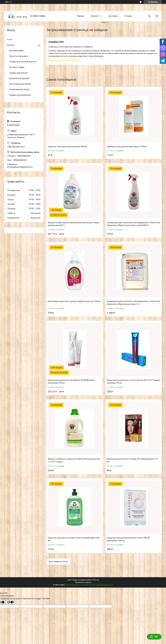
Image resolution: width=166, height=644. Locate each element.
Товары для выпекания (20, 95)
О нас (10, 39)
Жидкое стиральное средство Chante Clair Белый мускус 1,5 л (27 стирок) (74, 460)
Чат (154, 637)
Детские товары (17, 67)
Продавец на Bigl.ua (83, 582)
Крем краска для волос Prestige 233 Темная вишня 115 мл (132, 460)
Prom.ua (96, 580)
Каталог (95, 16)
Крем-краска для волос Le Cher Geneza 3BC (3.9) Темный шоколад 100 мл (133, 382)
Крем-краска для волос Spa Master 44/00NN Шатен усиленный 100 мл (71, 382)
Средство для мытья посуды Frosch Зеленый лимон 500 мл (74, 539)
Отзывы (128, 16)
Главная (81, 16)
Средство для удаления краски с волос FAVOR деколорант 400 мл (128, 539)
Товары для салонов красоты (23, 62)
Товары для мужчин (18, 73)
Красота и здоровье (18, 56)
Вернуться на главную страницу (64, 60)
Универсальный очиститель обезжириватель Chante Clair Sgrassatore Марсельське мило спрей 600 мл (134, 224)
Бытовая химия (16, 51)
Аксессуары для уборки (20, 84)
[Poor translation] (10, 603)
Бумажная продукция (19, 78)
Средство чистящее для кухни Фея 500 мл (67, 147)
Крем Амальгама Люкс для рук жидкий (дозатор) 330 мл (74, 301)
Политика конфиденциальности (100, 585)
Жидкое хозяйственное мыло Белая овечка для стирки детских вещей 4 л (74, 224)
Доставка (113, 16)
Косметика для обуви (19, 89)
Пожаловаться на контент (76, 585)
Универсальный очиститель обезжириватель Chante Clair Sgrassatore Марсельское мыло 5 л (134, 303)
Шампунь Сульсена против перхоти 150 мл (127, 147)
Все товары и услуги (58, 561)
